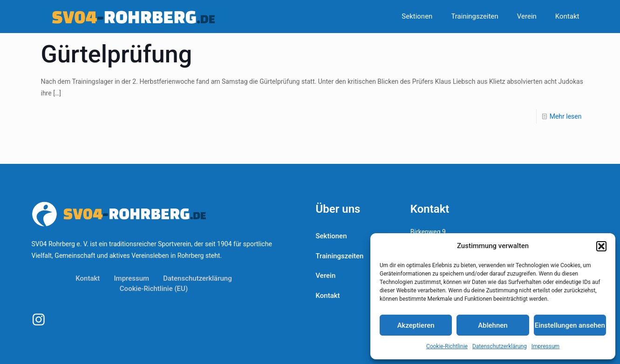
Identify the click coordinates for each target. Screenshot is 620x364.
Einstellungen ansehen (570, 325)
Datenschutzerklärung (500, 346)
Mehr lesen (566, 116)
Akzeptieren (416, 325)
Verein (326, 276)
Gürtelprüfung (117, 54)
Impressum (545, 346)
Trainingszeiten (340, 256)
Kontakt (88, 278)
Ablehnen (493, 325)
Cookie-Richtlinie (447, 346)
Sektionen (331, 236)
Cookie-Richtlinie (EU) (154, 289)
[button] (601, 246)
